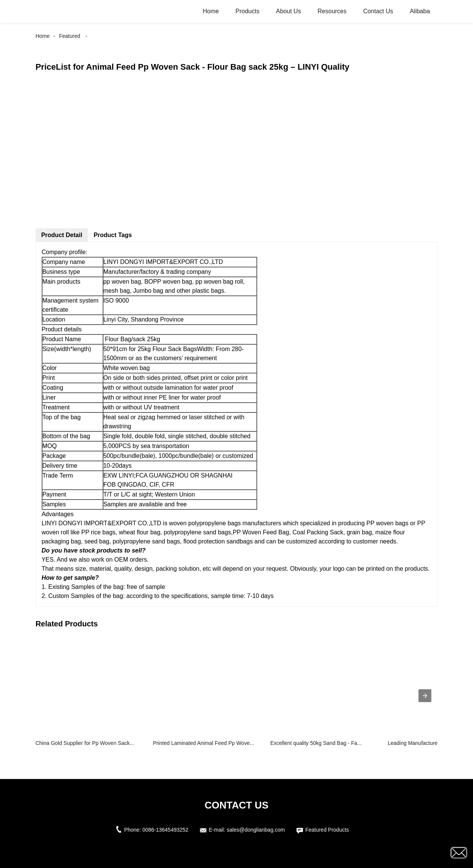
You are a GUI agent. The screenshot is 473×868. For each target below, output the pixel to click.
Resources (332, 11)
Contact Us (378, 11)
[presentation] (425, 696)
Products (247, 11)
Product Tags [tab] (113, 235)
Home (211, 11)
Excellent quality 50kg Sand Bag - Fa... (316, 743)
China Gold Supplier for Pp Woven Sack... (85, 743)
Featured (70, 36)
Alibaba (420, 11)
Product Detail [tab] (62, 235)
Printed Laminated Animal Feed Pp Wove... (204, 743)
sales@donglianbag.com (256, 830)
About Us (289, 11)
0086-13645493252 (165, 830)
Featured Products (327, 830)
